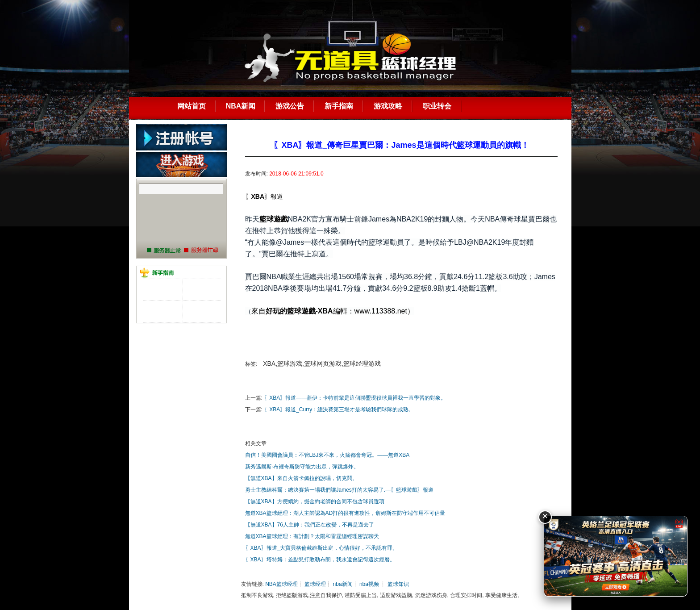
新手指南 (339, 106)
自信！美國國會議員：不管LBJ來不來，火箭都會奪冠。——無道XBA (327, 455)
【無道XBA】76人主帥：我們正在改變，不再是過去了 (310, 525)
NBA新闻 (241, 106)
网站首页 (192, 106)
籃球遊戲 (274, 219)
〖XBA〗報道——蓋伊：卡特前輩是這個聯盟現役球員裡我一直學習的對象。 (355, 398)
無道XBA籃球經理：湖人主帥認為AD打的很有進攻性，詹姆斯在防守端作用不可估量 (345, 513)
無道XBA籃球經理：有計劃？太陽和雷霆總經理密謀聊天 (312, 536)
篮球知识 (398, 584)
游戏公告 (290, 106)
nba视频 (369, 584)
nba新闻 (343, 584)
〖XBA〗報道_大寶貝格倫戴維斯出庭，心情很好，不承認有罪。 (322, 548)
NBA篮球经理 (281, 584)
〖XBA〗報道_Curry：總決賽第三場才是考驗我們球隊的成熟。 (339, 409)
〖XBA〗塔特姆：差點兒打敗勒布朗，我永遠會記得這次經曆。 (320, 560)
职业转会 (437, 106)
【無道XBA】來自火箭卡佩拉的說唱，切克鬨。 (301, 478)
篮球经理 (315, 584)
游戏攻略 (388, 106)
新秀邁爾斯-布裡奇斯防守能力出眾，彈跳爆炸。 (302, 467)
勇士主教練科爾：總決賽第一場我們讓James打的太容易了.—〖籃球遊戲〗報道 (340, 490)
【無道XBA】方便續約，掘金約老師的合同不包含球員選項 (315, 501)
